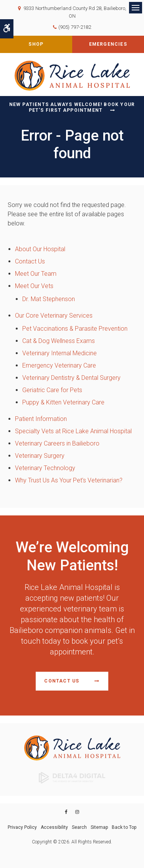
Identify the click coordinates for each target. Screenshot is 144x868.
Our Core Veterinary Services (54, 316)
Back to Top (124, 827)
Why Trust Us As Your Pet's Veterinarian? (69, 480)
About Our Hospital (40, 249)
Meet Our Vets (34, 286)
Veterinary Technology (45, 468)
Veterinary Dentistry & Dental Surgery (71, 378)
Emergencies (108, 44)
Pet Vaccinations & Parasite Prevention (75, 329)
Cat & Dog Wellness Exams (59, 341)
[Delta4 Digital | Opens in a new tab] (72, 777)
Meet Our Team (36, 274)
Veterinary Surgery (40, 456)
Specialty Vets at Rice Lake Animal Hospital (73, 431)
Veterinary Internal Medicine (60, 353)
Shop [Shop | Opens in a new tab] (36, 44)
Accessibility (54, 827)
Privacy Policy (22, 827)
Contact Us (30, 261)
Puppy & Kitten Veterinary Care (63, 402)
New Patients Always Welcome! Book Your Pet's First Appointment (72, 107)
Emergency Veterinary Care (59, 365)
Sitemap (99, 827)
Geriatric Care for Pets (52, 390)
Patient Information (41, 419)
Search (79, 827)
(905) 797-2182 (75, 27)
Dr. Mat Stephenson (49, 299)
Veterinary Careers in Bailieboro (57, 443)
